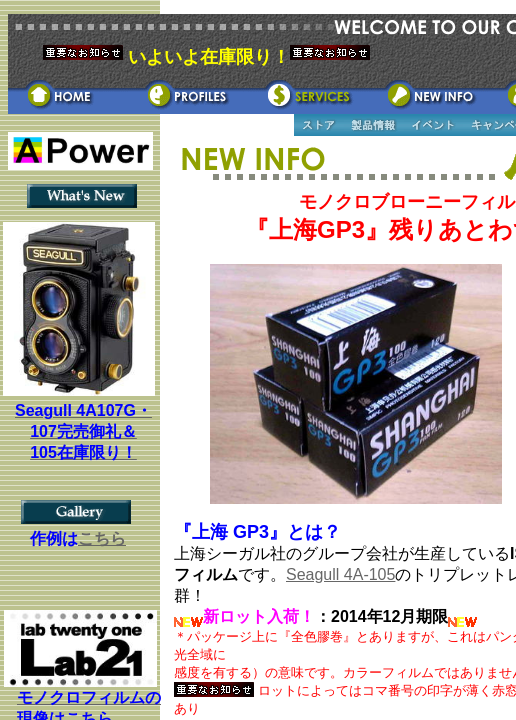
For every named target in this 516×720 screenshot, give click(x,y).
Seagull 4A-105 (340, 574)
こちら (102, 538)
